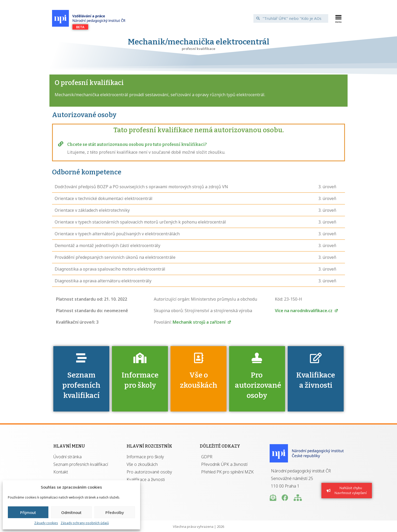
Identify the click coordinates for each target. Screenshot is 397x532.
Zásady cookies (46, 523)
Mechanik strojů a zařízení (202, 322)
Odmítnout (71, 512)
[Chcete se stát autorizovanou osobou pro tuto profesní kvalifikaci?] (61, 144)
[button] (339, 18)
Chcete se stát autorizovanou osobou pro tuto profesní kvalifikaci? (137, 144)
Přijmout (28, 512)
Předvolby (115, 512)
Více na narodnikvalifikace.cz (307, 311)
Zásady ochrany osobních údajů (85, 523)
